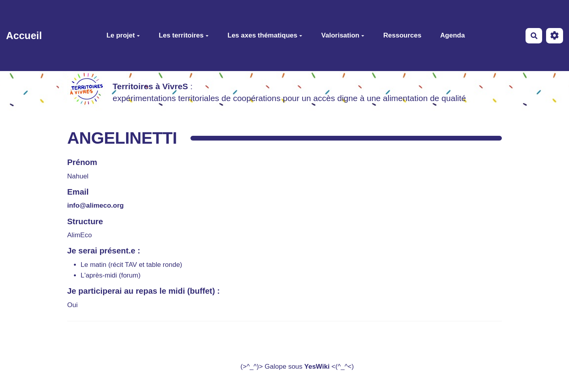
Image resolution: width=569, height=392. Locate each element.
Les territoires (184, 35)
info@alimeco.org (95, 205)
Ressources (402, 35)
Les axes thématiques (265, 35)
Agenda (452, 35)
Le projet (123, 35)
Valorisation (343, 35)
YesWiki (317, 367)
